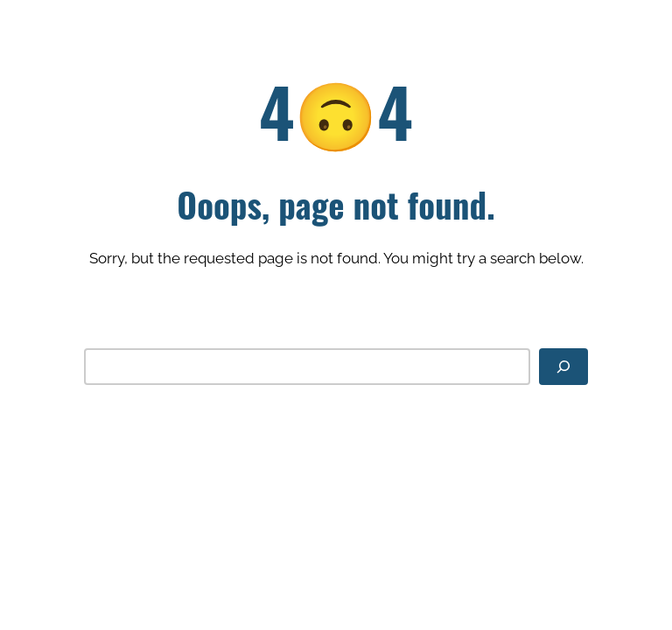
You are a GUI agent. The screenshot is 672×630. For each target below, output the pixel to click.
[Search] (563, 366)
